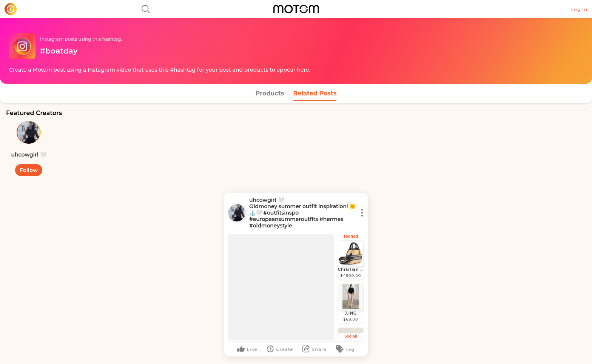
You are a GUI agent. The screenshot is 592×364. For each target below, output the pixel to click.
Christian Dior (354, 270)
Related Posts (315, 93)
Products (270, 93)
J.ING (351, 313)
